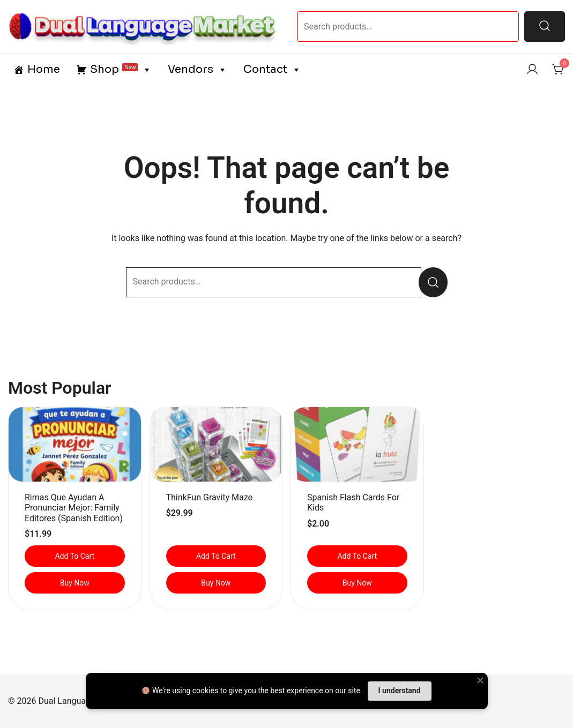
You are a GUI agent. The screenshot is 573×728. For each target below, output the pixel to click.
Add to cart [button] (75, 556)
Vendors (198, 70)
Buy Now (75, 583)
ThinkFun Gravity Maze (209, 497)
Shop (121, 70)
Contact (272, 70)
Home (44, 69)
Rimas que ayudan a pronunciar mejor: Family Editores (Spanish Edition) (74, 508)
